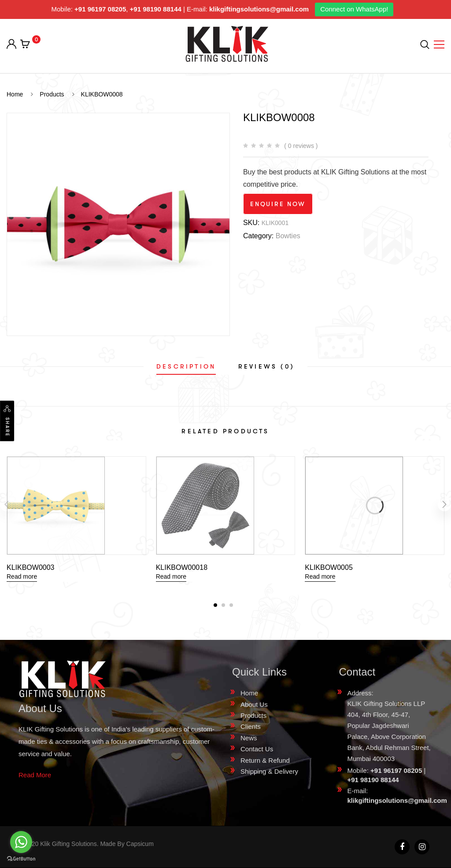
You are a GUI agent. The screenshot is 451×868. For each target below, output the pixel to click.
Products (253, 715)
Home (249, 693)
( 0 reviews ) (301, 146)
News (249, 738)
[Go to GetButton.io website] (21, 859)
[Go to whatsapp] (21, 842)
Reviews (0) (266, 366)
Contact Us (257, 749)
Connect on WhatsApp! (354, 9)
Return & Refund (265, 760)
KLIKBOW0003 (31, 567)
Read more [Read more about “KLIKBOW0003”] (22, 576)
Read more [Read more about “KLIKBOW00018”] (171, 576)
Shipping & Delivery (269, 771)
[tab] (186, 366)
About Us (254, 704)
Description (186, 366)
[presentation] (7, 505)
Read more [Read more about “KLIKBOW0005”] (320, 576)
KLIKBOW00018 (182, 567)
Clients (251, 726)
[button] (215, 605)
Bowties (288, 236)
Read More (35, 775)
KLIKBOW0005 (329, 567)
